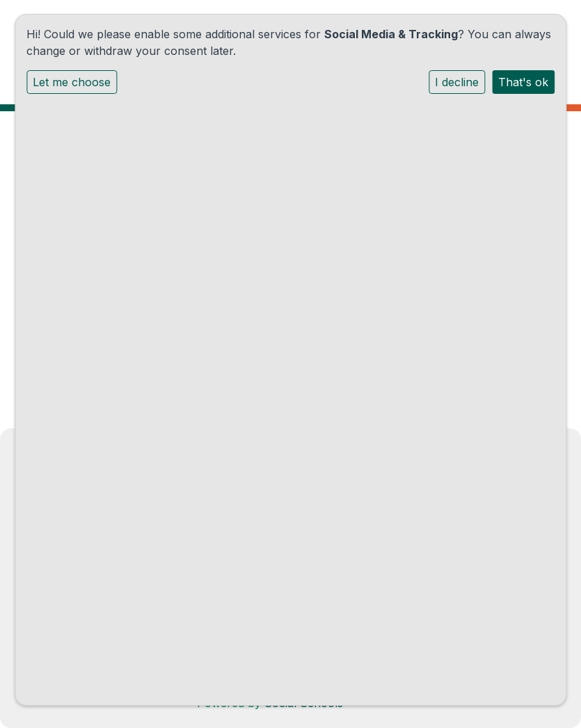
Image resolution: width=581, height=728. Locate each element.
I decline (457, 82)
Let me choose (72, 82)
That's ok (523, 82)
